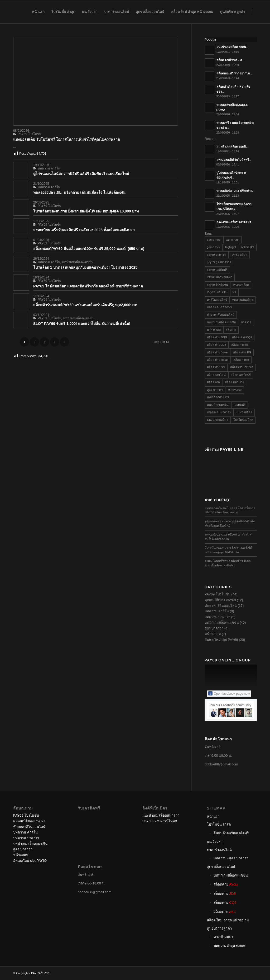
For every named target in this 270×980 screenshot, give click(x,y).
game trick (214, 247)
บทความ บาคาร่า (218, 617)
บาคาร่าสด (214, 330)
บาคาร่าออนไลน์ (219, 850)
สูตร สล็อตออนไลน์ (221, 867)
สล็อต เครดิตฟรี (241, 375)
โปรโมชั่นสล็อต (243, 420)
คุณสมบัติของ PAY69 (220, 600)
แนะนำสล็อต (244, 412)
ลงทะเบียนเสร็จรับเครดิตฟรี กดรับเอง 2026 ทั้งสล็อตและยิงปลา (84, 230)
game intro (214, 240)
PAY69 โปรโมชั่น (29, 134)
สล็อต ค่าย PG (242, 352)
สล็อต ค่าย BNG (217, 337)
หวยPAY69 (235, 390)
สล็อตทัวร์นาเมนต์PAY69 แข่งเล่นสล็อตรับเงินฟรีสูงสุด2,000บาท (85, 305)
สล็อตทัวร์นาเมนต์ (242, 367)
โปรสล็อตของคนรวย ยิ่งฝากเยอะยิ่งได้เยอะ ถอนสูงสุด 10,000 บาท (86, 211)
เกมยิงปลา (215, 842)
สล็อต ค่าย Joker (218, 352)
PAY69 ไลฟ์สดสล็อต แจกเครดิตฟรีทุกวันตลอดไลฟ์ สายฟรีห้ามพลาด (88, 286)
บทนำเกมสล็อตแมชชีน (78, 262)
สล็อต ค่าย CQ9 (242, 337)
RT (234, 292)
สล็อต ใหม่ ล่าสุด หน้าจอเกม (228, 920)
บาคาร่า (246, 322)
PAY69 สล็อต (239, 255)
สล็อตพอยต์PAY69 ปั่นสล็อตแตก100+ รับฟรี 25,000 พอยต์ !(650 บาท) (89, 249)
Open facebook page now (229, 693)
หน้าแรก (213, 816)
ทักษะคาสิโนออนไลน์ (221, 315)
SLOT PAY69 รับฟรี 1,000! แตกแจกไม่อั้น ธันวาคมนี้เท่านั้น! (82, 324)
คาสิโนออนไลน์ (217, 300)
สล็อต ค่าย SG (216, 367)
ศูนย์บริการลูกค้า (219, 928)
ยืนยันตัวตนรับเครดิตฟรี (231, 833)
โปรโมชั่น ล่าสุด (219, 824)
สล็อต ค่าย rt (241, 360)
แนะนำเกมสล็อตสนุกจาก (161, 815)
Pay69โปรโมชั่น (217, 292)
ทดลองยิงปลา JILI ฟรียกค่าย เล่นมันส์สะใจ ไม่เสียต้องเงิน (79, 192)
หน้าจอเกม (213, 634)
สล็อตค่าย (226, 884)
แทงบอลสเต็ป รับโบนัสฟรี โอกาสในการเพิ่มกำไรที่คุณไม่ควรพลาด (67, 139)
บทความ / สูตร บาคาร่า (231, 858)
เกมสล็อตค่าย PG (218, 397)
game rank (233, 240)
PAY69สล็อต (241, 285)
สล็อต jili (231, 330)
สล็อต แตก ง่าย (234, 382)
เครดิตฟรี (240, 405)
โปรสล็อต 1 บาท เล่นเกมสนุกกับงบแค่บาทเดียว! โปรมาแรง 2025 (85, 267)
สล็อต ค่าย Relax (218, 360)
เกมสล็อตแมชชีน (218, 405)
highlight (231, 247)
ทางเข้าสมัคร (223, 937)
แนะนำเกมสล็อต (218, 420)
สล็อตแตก (213, 382)
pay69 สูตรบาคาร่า (219, 262)
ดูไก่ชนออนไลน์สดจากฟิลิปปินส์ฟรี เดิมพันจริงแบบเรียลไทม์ (81, 174)
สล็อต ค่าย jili (240, 345)
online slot (248, 247)
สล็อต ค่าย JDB (217, 345)
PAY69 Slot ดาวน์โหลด (160, 821)
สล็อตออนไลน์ (216, 375)
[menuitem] (38, 12)
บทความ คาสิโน (49, 168)
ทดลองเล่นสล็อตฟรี (219, 307)
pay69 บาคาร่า (216, 255)
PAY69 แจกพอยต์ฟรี (220, 277)
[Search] (253, 12)
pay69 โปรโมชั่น (218, 285)
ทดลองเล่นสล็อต (243, 300)
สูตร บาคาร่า (215, 390)
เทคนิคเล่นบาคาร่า (219, 412)
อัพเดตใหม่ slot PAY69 (221, 640)
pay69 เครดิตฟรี (217, 270)
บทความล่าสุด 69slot (230, 946)
